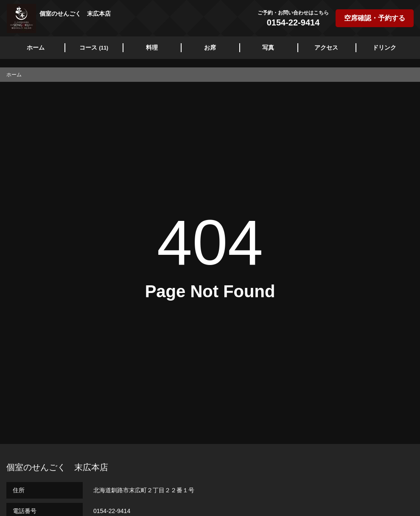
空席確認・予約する (375, 18)
